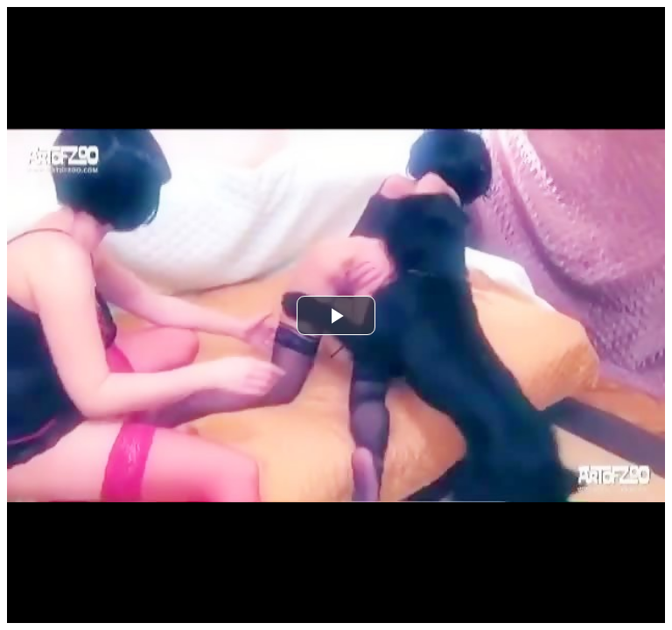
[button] (336, 315)
